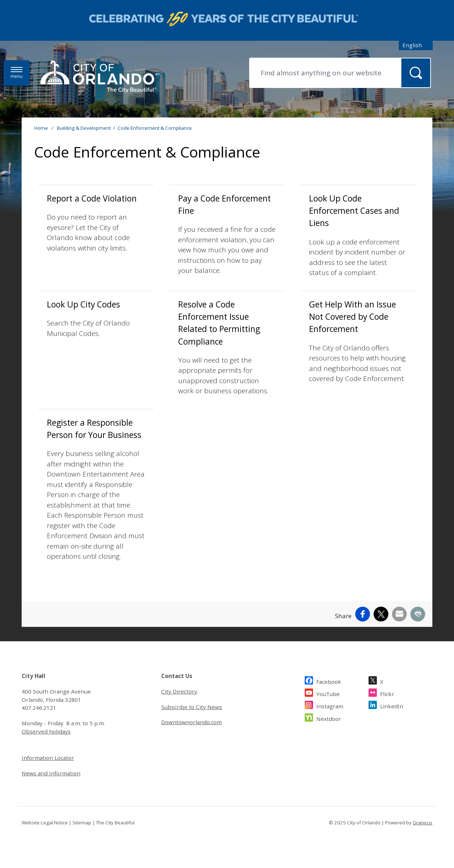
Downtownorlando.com (191, 722)
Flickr (387, 693)
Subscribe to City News (192, 707)
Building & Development (84, 128)
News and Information (51, 773)
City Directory (179, 691)
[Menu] (17, 73)
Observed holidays (46, 731)
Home (41, 128)
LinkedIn (392, 705)
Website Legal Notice (45, 823)
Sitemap (82, 823)
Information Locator (48, 758)
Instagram (330, 705)
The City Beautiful (115, 823)
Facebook (329, 681)
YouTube (328, 693)
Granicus (422, 823)
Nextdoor (329, 718)
